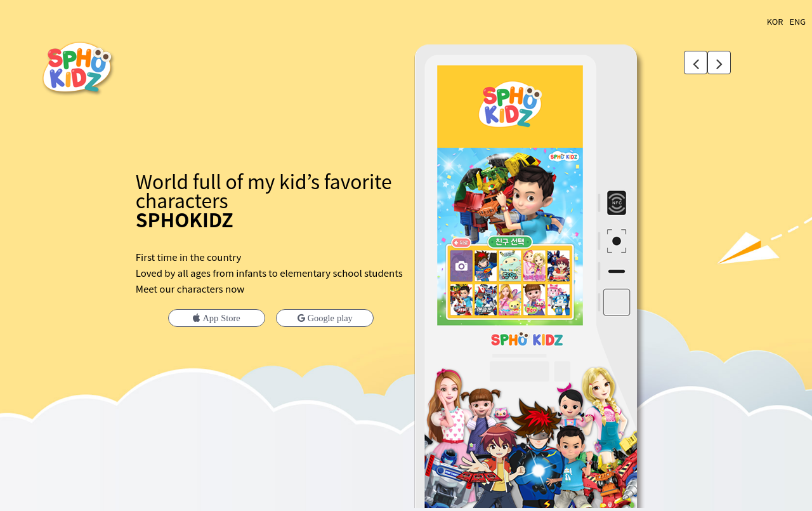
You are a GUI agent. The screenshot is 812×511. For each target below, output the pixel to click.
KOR (775, 21)
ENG (797, 21)
